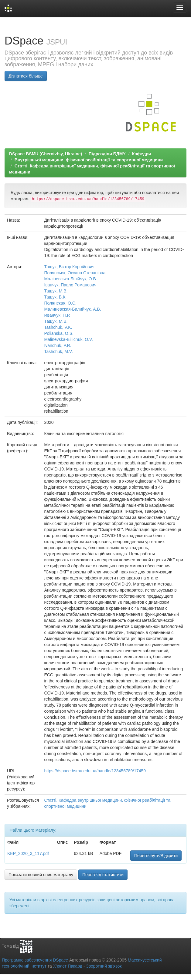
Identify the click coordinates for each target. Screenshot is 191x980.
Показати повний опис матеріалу (41, 875)
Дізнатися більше (26, 76)
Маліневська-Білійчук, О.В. (70, 279)
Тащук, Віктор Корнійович (69, 267)
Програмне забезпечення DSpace (35, 960)
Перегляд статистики (103, 875)
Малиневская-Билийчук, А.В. (72, 309)
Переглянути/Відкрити (156, 856)
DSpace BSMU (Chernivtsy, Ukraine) (46, 154)
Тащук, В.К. (55, 297)
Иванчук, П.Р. (57, 315)
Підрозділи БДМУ (107, 154)
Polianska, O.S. (59, 333)
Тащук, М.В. (56, 291)
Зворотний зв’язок (104, 966)
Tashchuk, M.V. (58, 351)
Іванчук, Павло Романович (70, 285)
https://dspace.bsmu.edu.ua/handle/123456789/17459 (95, 771)
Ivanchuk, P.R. (58, 345)
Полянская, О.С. (60, 303)
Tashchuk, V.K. (58, 327)
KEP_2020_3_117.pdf (28, 853)
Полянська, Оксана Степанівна (75, 273)
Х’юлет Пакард (68, 966)
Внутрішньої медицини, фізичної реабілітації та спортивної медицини (89, 160)
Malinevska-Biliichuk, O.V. (68, 339)
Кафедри (142, 154)
